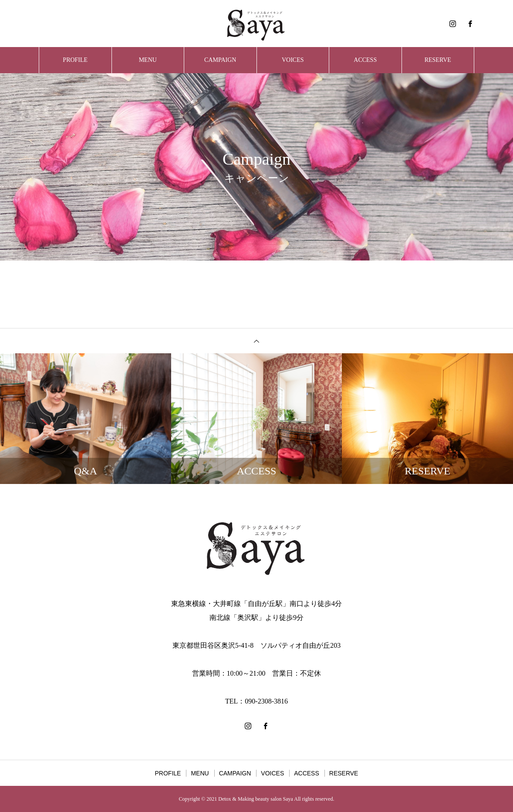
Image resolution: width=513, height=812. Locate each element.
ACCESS (365, 60)
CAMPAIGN (220, 60)
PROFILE (75, 60)
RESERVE (438, 60)
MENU (148, 60)
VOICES (293, 60)
